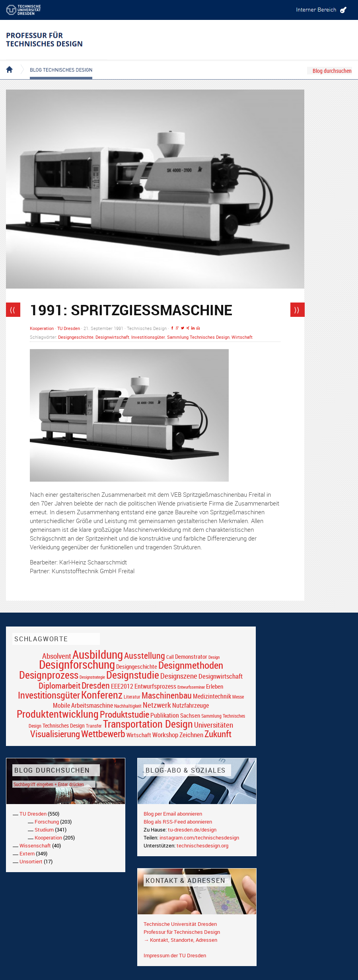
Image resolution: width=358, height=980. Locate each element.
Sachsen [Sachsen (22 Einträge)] (190, 715)
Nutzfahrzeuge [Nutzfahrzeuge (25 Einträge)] (191, 705)
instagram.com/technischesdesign (199, 837)
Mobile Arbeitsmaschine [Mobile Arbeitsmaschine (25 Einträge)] (83, 705)
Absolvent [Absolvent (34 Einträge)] (57, 656)
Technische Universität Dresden (180, 924)
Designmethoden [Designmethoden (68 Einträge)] (191, 665)
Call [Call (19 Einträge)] (170, 657)
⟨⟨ (12, 310)
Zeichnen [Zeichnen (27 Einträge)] (191, 735)
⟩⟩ (297, 310)
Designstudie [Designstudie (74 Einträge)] (133, 675)
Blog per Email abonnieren (173, 814)
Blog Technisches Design (55, 63)
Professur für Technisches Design (182, 932)
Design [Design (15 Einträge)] (214, 657)
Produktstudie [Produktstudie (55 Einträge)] (125, 714)
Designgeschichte (76, 337)
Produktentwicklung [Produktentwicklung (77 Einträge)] (58, 714)
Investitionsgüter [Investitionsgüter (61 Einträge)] (49, 695)
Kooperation (42, 328)
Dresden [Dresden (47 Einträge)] (96, 685)
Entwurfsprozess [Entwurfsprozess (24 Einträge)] (155, 686)
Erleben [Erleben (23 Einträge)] (215, 686)
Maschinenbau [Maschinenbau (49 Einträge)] (167, 695)
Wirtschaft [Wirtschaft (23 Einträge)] (139, 735)
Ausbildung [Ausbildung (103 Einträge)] (98, 654)
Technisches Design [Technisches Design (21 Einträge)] (64, 725)
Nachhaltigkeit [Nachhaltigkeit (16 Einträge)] (128, 706)
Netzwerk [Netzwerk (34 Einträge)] (157, 705)
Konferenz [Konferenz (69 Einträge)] (102, 695)
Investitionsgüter (148, 337)
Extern (27, 853)
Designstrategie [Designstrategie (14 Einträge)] (92, 677)
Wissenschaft (35, 845)
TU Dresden (69, 328)
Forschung (47, 822)
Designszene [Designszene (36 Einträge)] (179, 676)
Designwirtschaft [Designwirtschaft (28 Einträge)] (221, 676)
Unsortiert (31, 861)
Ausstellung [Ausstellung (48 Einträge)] (145, 655)
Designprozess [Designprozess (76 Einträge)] (49, 675)
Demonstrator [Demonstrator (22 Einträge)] (191, 657)
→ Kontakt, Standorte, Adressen (180, 940)
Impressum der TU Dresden (175, 955)
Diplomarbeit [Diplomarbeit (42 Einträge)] (59, 685)
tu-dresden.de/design (192, 830)
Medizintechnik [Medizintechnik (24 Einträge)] (212, 696)
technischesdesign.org (202, 845)
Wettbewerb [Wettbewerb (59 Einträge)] (103, 734)
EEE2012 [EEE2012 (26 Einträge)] (122, 686)
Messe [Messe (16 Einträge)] (238, 697)
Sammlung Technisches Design (198, 337)
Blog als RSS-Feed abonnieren (178, 822)
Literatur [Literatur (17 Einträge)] (132, 697)
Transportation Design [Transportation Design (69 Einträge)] (148, 724)
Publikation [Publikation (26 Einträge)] (165, 715)
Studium (44, 830)
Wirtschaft (242, 337)
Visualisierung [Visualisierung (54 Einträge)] (55, 734)
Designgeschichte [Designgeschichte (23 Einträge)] (137, 666)
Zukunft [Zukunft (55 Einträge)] (218, 734)
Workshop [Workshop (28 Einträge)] (165, 735)
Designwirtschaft (112, 337)
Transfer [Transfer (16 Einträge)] (94, 726)
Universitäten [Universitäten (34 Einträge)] (214, 725)
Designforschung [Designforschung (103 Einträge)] (77, 664)
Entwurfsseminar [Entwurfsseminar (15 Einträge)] (191, 687)
